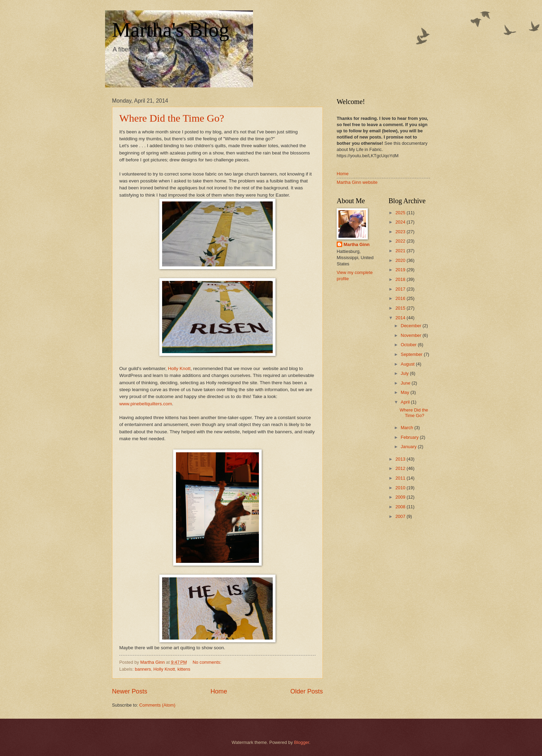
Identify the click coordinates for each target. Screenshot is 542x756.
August (408, 364)
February (410, 437)
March (407, 428)
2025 (401, 213)
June (406, 383)
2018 (401, 279)
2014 (401, 318)
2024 (401, 222)
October (409, 345)
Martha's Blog (171, 30)
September (412, 354)
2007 (401, 516)
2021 (401, 251)
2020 (401, 260)
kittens (184, 669)
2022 (401, 241)
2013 (401, 459)
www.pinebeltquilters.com (146, 404)
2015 (401, 308)
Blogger (302, 742)
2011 (401, 478)
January (409, 447)
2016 (401, 298)
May (405, 392)
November (412, 335)
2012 (401, 468)
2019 (401, 270)
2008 (401, 507)
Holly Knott (179, 368)
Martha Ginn (357, 244)
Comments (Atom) (157, 705)
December (412, 326)
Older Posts (307, 691)
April (406, 402)
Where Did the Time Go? (172, 118)
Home (219, 691)
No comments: (208, 662)
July (405, 373)
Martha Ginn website (357, 182)
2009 (401, 497)
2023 (401, 232)
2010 (401, 488)
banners (143, 669)
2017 (401, 289)
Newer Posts (130, 691)
